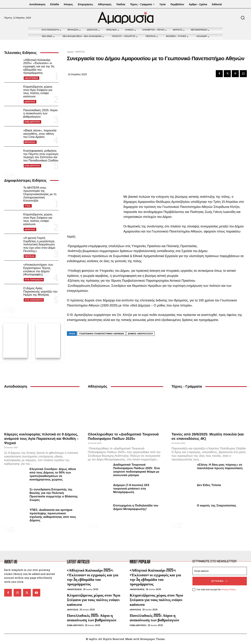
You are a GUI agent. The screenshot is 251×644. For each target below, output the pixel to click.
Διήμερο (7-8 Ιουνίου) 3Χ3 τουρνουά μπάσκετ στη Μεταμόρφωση (131, 489)
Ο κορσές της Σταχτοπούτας (217, 506)
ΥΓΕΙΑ (28, 206)
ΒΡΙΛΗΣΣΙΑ (30, 142)
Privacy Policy (228, 589)
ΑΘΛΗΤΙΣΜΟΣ (31, 78)
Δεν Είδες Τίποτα (209, 485)
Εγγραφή (220, 581)
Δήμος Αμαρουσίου (140, 334)
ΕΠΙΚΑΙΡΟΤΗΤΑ (32, 122)
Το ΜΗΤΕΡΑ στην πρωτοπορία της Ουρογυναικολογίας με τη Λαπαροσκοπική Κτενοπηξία (40, 194)
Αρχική (70, 52)
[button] (243, 18)
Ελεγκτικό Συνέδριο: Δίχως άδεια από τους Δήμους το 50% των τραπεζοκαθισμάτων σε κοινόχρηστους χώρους (53, 474)
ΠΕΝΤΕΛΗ (30, 256)
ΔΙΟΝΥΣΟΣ (30, 102)
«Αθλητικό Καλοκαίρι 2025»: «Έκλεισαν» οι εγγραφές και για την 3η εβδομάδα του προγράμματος (39, 66)
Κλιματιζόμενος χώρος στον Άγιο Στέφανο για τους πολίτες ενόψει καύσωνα (38, 92)
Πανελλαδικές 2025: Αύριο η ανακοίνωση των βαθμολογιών (41, 113)
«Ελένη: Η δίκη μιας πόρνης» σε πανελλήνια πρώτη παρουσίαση (220, 466)
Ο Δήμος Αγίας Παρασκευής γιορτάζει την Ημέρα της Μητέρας (40, 291)
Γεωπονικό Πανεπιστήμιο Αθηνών (102, 334)
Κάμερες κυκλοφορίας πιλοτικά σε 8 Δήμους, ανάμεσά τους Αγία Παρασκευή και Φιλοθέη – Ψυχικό (41, 439)
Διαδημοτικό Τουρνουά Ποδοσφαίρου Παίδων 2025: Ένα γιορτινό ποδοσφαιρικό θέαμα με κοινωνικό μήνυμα (137, 470)
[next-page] (12, 176)
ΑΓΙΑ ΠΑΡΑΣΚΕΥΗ (34, 280)
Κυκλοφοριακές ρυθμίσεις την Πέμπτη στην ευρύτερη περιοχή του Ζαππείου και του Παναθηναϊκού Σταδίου (41, 156)
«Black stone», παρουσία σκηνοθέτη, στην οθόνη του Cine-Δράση (40, 134)
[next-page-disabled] (96, 525)
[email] (220, 571)
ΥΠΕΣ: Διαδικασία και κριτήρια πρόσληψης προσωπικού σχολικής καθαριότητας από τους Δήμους (53, 515)
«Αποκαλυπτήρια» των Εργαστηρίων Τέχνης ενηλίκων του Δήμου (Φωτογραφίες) (38, 270)
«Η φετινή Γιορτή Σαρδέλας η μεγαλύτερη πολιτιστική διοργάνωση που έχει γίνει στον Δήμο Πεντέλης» (39, 245)
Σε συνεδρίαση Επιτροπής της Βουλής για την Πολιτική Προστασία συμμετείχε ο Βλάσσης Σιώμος (54, 495)
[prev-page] (6, 176)
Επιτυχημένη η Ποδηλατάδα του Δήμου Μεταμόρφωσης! (136, 507)
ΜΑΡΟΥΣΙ (80, 52)
